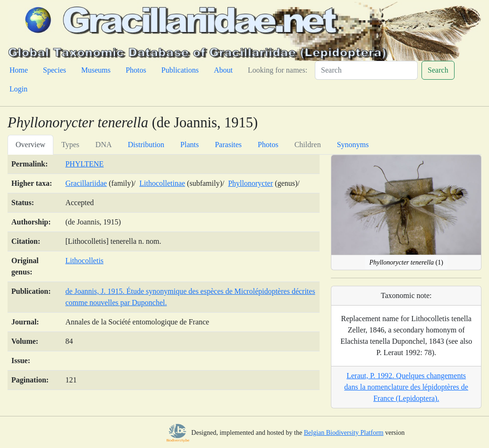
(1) (406, 262)
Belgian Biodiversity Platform (344, 433)
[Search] (366, 70)
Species (55, 70)
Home (19, 70)
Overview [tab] (30, 145)
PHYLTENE (84, 164)
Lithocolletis (84, 261)
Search (438, 70)
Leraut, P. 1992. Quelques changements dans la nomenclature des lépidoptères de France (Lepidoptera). (406, 387)
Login (18, 89)
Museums (96, 70)
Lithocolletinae (162, 183)
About (223, 70)
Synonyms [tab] (353, 145)
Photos (136, 70)
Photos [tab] (268, 145)
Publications (180, 70)
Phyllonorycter (250, 183)
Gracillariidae (86, 183)
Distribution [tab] (146, 145)
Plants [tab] (190, 145)
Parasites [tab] (228, 145)
